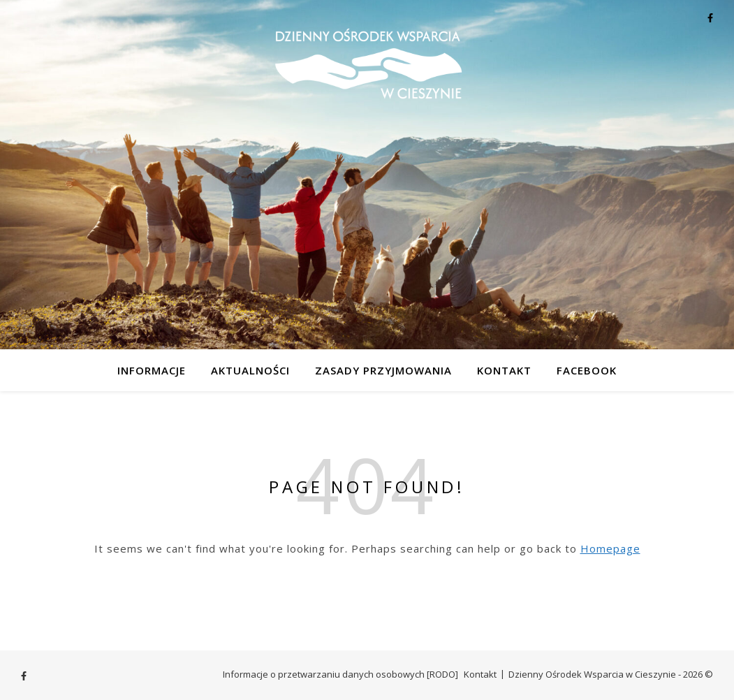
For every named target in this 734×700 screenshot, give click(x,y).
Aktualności (250, 370)
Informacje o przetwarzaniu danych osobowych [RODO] (340, 674)
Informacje (152, 370)
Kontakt (504, 370)
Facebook (587, 370)
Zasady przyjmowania (383, 370)
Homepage (610, 548)
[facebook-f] (710, 17)
